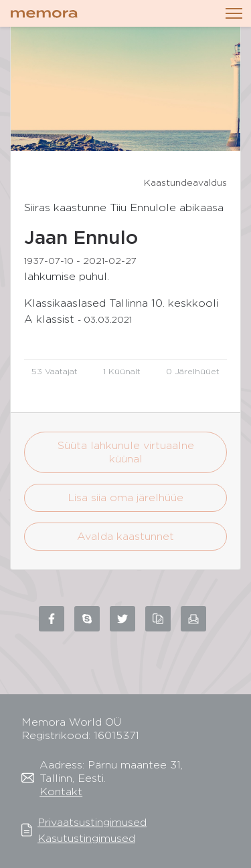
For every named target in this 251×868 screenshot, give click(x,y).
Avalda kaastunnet (125, 536)
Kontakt (61, 791)
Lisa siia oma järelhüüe (125, 497)
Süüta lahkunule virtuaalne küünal (126, 452)
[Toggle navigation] (234, 13)
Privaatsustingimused (92, 822)
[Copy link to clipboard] (158, 619)
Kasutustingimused (86, 838)
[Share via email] (193, 619)
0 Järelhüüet (193, 371)
